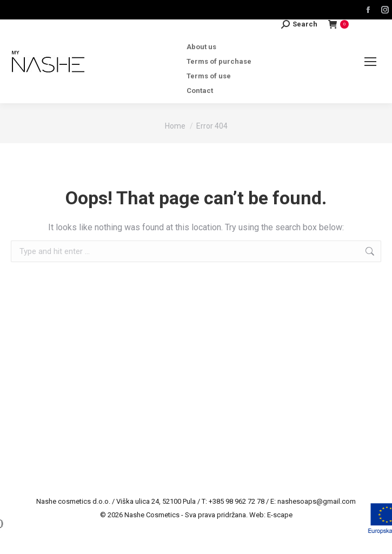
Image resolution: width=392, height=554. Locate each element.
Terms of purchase (219, 61)
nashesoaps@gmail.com (317, 501)
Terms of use (209, 76)
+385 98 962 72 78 (237, 501)
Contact (200, 91)
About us (201, 47)
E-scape (280, 515)
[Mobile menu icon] (370, 62)
